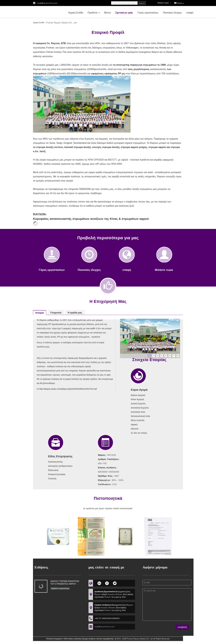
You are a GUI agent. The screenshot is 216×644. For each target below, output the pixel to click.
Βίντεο (108, 12)
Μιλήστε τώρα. (164, 270)
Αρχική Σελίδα (76, 12)
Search (142, 3)
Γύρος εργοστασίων (148, 12)
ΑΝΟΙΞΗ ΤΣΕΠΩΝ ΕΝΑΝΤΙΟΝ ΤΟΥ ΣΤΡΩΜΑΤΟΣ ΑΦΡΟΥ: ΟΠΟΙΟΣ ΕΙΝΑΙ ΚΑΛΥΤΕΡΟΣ (65, 583)
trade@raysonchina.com (47, 3)
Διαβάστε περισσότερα (60, 588)
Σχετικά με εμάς (124, 12)
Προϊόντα (92, 12)
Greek (180, 3)
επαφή (190, 12)
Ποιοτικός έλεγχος (172, 12)
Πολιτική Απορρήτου (54, 639)
